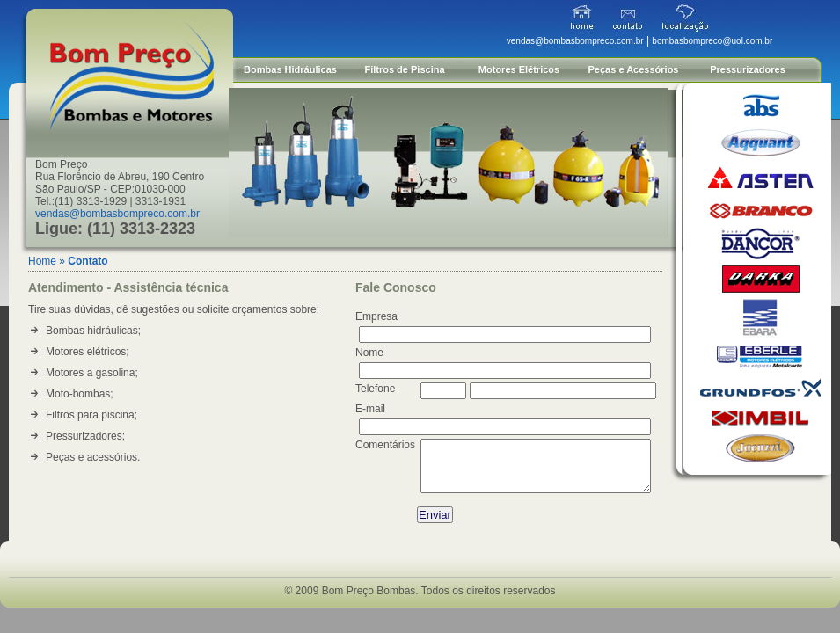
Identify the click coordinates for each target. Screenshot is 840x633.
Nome (369, 353)
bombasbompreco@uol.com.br (712, 41)
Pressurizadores (748, 69)
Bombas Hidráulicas (290, 69)
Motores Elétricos (519, 69)
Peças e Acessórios (634, 69)
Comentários (385, 445)
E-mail (370, 409)
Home (42, 261)
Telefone (375, 389)
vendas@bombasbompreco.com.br (117, 214)
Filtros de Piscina (404, 69)
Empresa (376, 316)
